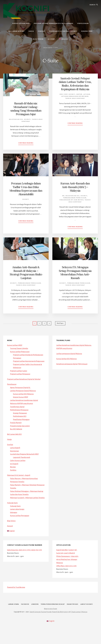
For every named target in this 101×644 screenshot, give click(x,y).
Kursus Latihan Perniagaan (20, 521)
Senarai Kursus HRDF (21, 399)
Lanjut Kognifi (15, 450)
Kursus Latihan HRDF (15, 344)
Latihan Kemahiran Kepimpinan (75, 100)
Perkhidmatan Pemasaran (20, 412)
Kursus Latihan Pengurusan (20, 351)
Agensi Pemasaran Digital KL (21, 390)
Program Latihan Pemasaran (21, 376)
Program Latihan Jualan (19, 373)
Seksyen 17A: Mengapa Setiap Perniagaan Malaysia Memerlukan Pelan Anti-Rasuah (75, 272)
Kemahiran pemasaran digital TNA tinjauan (73, 363)
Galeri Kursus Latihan (18, 463)
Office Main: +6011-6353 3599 (67, 572)
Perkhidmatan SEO (20, 418)
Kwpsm (79, 98)
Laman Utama (48, 47)
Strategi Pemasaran (20, 415)
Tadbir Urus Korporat (75, 102)
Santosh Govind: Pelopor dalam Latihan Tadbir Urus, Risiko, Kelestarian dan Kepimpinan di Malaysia (75, 85)
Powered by (17, 593)
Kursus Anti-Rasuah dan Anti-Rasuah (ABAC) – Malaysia (75, 187)
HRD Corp (64, 98)
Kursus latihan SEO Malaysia (67, 358)
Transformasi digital (18, 409)
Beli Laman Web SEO (15, 436)
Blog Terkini (12, 526)
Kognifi (28, 119)
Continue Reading (26, 143)
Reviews (13, 469)
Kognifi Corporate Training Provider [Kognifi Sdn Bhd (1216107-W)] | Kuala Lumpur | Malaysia (58, 630)
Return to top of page (50, 626)
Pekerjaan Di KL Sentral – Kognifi (20, 477)
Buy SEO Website (16, 431)
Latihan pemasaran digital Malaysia (70, 352)
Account (10, 531)
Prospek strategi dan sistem (20, 428)
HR (63, 195)
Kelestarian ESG (16, 119)
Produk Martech (16, 425)
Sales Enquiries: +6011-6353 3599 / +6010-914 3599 (26, 555)
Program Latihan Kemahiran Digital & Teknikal (25, 381)
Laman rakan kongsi (18, 515)
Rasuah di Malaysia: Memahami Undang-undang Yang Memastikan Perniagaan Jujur (26, 109)
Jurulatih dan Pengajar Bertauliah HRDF (25, 456)
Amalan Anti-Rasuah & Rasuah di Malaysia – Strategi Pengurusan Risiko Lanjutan (26, 272)
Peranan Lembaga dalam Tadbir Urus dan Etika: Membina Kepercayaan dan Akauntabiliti (26, 188)
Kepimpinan (15, 453)
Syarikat (10, 447)
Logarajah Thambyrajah (22, 459)
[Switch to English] (64, 39)
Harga (9, 441)
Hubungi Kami (13, 508)
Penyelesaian (12, 386)
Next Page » (60, 323)
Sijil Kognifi (14, 466)
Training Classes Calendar (20, 347)
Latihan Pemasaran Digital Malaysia (24, 393)
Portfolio (13, 472)
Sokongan (14, 518)
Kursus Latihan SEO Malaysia (24, 396)
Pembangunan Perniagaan (75, 197)
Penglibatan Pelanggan (22, 422)
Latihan (87, 98)
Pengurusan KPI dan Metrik (72, 200)
